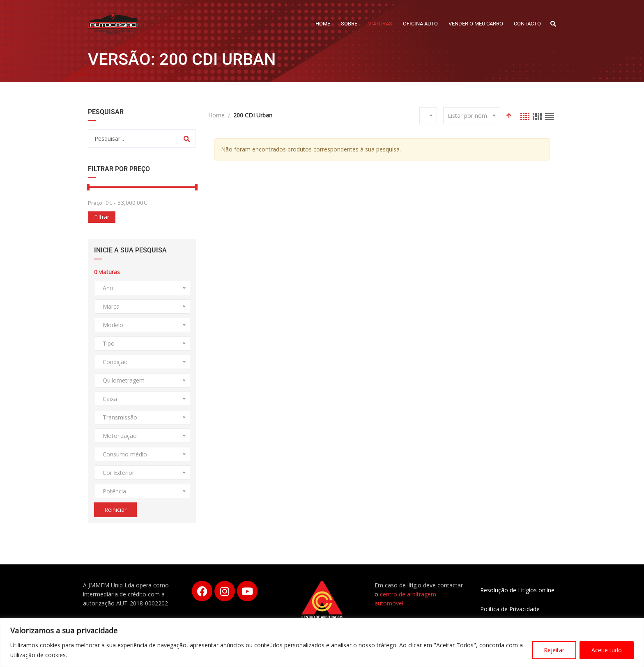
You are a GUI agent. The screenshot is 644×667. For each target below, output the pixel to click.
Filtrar (102, 217)
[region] (322, 643)
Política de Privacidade (510, 609)
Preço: (96, 203)
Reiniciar (115, 510)
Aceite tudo (607, 650)
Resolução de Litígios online (517, 590)
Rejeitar (554, 650)
